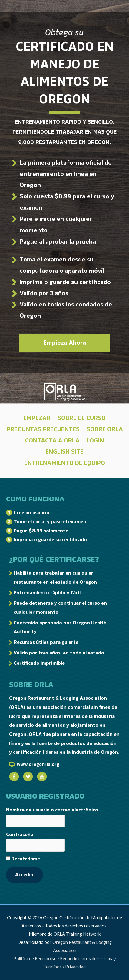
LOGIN (95, 441)
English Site (64, 452)
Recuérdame (23, 859)
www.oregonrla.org (38, 765)
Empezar (37, 418)
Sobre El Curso (82, 418)
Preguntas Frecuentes (43, 429)
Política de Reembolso (35, 959)
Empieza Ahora (65, 343)
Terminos (53, 967)
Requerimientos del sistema (87, 959)
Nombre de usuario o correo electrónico (52, 810)
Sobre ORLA (105, 429)
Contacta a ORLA (52, 441)
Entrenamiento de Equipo (65, 463)
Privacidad (75, 967)
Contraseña (20, 835)
